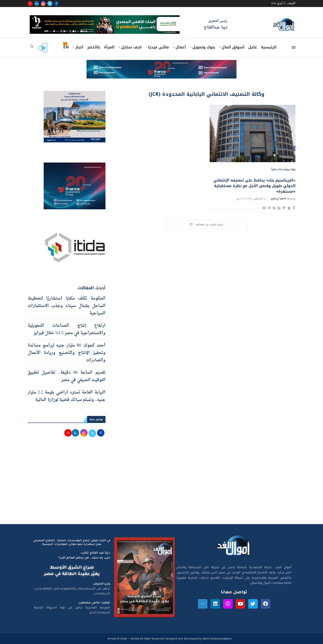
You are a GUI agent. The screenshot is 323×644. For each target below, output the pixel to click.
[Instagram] (43, 4)
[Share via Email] (264, 209)
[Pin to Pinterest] (284, 209)
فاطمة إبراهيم (279, 199)
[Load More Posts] (207, 225)
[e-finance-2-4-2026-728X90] (161, 64)
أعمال (181, 47)
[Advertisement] (161, 485)
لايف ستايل (131, 47)
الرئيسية (269, 47)
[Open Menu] (294, 47)
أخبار (79, 47)
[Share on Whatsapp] (274, 209)
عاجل (253, 47)
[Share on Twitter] (289, 209)
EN (66, 47)
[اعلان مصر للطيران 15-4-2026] (75, 95)
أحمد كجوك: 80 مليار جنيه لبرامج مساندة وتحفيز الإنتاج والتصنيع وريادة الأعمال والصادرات (67, 353)
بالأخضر (94, 47)
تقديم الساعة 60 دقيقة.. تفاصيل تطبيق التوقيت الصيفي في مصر (67, 376)
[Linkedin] (37, 4)
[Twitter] (50, 4)
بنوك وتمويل (204, 47)
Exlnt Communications (217, 639)
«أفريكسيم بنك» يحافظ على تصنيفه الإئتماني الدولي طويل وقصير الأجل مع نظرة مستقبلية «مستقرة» (254, 186)
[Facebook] (56, 4)
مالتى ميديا (159, 47)
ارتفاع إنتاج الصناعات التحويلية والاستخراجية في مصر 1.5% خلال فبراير (67, 329)
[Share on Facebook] (294, 209)
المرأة (109, 47)
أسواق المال (233, 47)
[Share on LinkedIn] (279, 209)
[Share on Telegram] (269, 209)
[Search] (32, 48)
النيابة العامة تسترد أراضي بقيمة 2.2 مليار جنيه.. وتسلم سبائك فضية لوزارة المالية (67, 396)
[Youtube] (30, 4)
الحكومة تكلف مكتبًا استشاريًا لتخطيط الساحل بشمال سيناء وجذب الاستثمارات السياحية (67, 306)
